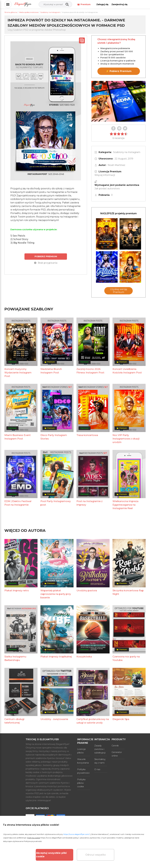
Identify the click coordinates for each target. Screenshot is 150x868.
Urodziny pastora (87, 591)
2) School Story (19, 239)
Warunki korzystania (83, 761)
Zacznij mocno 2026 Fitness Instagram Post (90, 371)
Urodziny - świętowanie (54, 719)
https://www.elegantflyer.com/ (76, 834)
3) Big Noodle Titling (22, 243)
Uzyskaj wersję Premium (119, 291)
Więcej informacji (105, 175)
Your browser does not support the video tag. (119, 101)
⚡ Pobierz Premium (119, 71)
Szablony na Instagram (127, 152)
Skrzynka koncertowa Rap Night (128, 592)
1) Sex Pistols (18, 236)
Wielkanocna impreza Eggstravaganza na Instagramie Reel (125, 505)
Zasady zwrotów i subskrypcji (100, 749)
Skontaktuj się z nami (100, 761)
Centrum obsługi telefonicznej (14, 721)
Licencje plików (81, 751)
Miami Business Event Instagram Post (18, 437)
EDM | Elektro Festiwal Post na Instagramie (18, 503)
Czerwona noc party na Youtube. (126, 658)
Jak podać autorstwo (107, 189)
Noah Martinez (116, 165)
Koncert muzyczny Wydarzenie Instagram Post (18, 373)
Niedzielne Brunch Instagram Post (51, 371)
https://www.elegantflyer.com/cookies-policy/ (60, 838)
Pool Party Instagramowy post (56, 503)
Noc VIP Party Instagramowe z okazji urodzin (126, 439)
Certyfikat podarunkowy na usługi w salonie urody (93, 721)
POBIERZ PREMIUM (46, 256)
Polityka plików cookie (81, 783)
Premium (101, 4)
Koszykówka (84, 657)
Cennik (115, 746)
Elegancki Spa (121, 719)
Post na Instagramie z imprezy (90, 503)
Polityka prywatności (83, 771)
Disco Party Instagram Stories (54, 437)
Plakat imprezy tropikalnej (56, 657)
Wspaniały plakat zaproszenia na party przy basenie (56, 594)
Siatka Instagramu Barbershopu (15, 658)
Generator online (117, 754)
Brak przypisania (46, 263)
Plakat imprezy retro (17, 591)
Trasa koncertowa (87, 435)
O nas (97, 769)
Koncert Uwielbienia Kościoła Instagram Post (127, 371)
